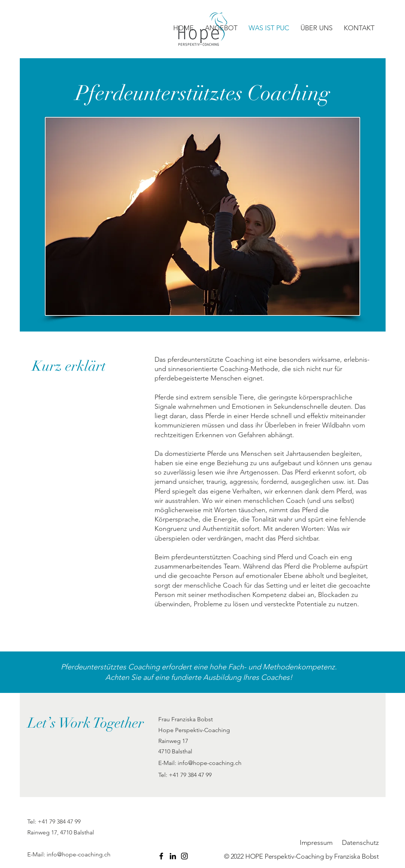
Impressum (316, 843)
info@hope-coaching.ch (210, 763)
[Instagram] (184, 856)
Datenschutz (360, 843)
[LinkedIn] (173, 856)
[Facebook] (161, 856)
